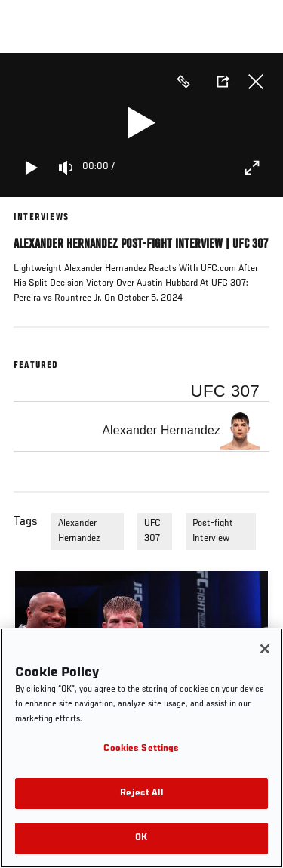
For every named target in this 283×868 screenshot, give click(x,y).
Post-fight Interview (213, 531)
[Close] (265, 649)
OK (141, 838)
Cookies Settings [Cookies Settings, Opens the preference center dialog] (141, 749)
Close (256, 82)
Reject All (141, 794)
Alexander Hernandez (79, 531)
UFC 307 (152, 531)
